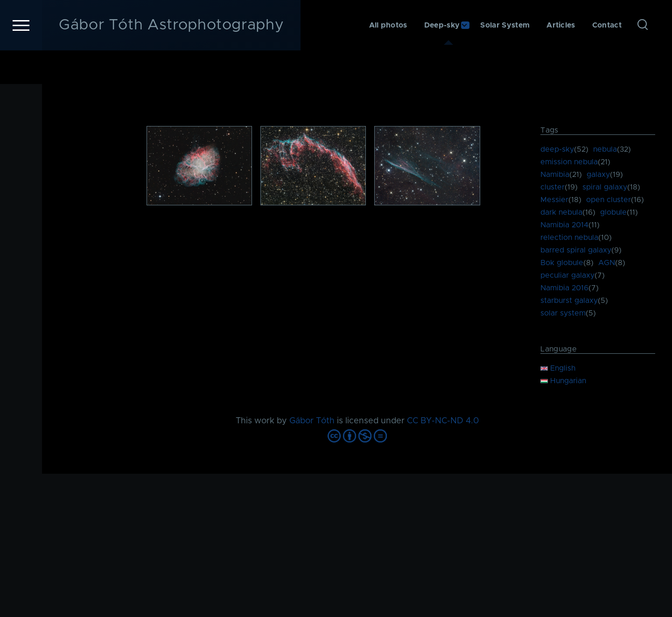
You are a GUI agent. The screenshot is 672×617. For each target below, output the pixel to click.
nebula (605, 150)
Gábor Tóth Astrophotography (171, 59)
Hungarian (563, 381)
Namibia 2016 (564, 288)
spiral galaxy (605, 188)
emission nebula (569, 162)
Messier (554, 200)
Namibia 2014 (564, 225)
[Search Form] (643, 59)
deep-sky (557, 150)
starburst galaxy (569, 301)
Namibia (555, 175)
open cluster (609, 200)
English (558, 369)
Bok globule (562, 263)
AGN (607, 263)
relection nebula (569, 238)
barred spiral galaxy (576, 251)
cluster (553, 188)
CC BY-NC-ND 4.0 (443, 421)
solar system (563, 314)
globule (613, 213)
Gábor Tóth (312, 421)
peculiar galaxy (567, 276)
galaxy (598, 175)
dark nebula (561, 213)
